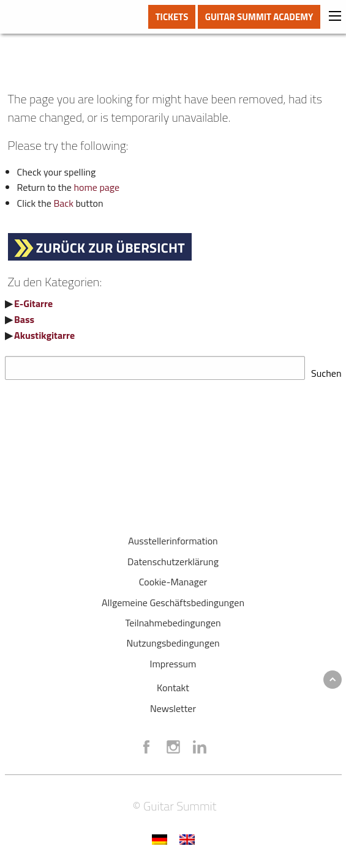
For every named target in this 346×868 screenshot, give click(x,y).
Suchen (326, 369)
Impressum (173, 660)
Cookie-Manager (173, 578)
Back (63, 203)
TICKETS (172, 17)
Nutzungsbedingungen (173, 639)
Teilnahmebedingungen (173, 619)
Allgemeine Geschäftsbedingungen (173, 599)
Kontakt (173, 684)
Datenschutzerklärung (173, 558)
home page (96, 187)
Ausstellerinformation (173, 537)
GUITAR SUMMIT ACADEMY (259, 17)
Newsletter (173, 705)
